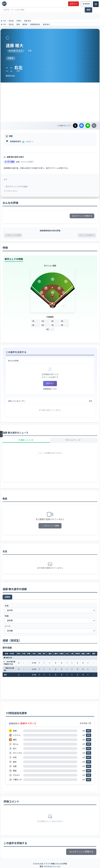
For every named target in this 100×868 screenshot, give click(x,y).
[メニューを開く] (1, 434)
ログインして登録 (50, 526)
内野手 (19, 21)
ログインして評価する (82, 216)
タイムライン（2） (74, 440)
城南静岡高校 (35, 24)
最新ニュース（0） (26, 440)
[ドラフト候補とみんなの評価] (4, 4)
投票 (89, 731)
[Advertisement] (50, 102)
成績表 (7, 597)
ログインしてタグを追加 (16, 187)
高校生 (11, 21)
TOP (3, 21)
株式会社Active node (52, 866)
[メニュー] (96, 4)
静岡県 (25, 24)
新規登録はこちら (50, 389)
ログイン (73, 4)
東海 (18, 24)
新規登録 (86, 4)
